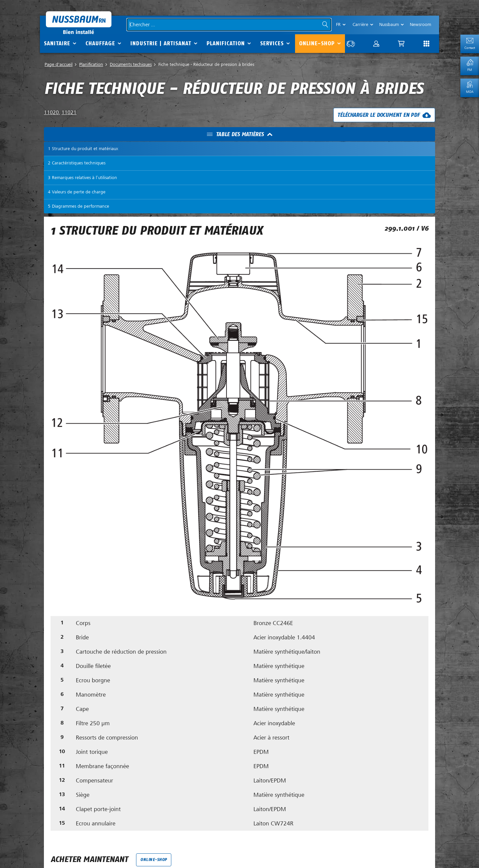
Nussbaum (389, 24)
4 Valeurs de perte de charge (77, 192)
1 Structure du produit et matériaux (83, 149)
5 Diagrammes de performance (79, 207)
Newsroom (420, 24)
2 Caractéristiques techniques (77, 164)
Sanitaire (57, 43)
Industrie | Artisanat (161, 43)
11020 (51, 113)
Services (272, 43)
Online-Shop (317, 43)
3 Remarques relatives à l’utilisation (82, 178)
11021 (69, 113)
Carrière (360, 24)
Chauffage (100, 43)
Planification (226, 43)
